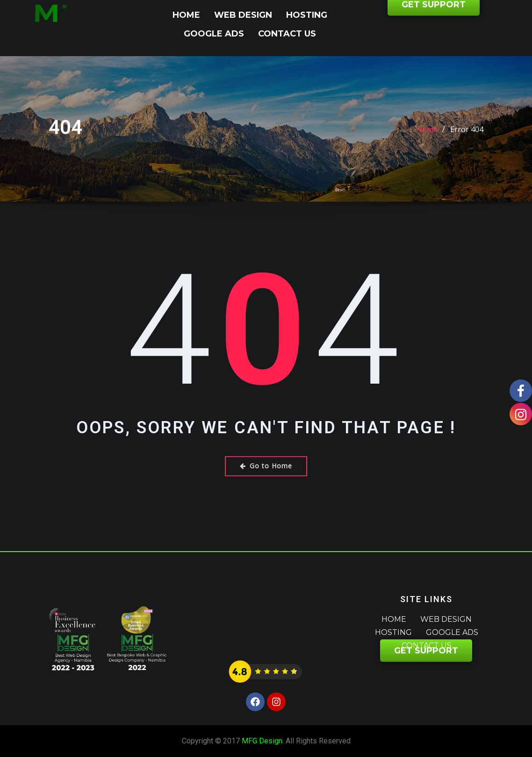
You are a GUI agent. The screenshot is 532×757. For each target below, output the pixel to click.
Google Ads (214, 34)
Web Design (243, 15)
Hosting (307, 15)
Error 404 (467, 136)
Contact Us (287, 34)
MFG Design (262, 741)
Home (186, 15)
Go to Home (266, 466)
